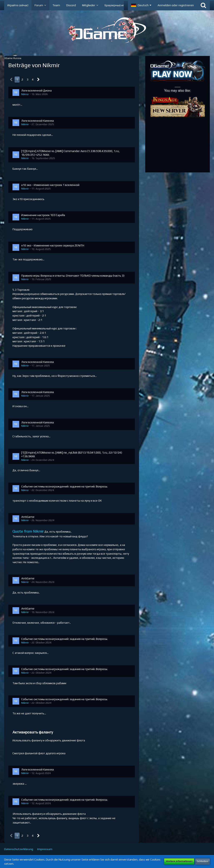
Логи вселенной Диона (36, 90)
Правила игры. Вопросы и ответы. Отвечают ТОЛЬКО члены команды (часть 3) (73, 276)
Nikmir (25, 94)
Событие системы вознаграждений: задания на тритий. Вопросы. (64, 486)
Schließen (203, 861)
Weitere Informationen (179, 861)
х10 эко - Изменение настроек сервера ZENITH (53, 245)
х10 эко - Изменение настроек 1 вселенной (50, 185)
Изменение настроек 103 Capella (43, 215)
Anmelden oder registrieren (176, 5)
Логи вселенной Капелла (38, 121)
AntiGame (28, 517)
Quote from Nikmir (28, 531)
